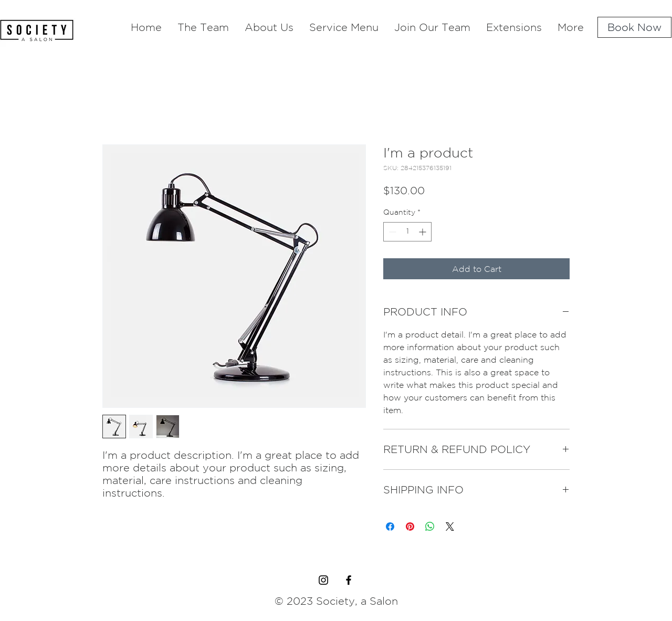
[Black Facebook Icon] (349, 580)
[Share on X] (450, 527)
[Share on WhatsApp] (430, 527)
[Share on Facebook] (390, 527)
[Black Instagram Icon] (323, 580)
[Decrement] (391, 232)
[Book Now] (634, 27)
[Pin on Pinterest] (410, 527)
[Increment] (423, 232)
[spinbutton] (407, 232)
